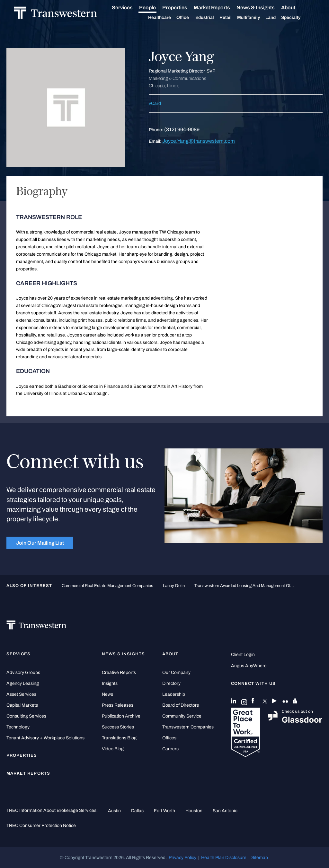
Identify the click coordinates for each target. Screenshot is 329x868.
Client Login (243, 655)
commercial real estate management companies (107, 586)
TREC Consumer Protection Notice (41, 825)
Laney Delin (174, 586)
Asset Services (21, 694)
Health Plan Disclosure (224, 857)
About (296, 8)
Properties (182, 8)
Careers (170, 749)
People (155, 8)
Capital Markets (22, 705)
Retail (233, 18)
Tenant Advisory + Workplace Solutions (45, 738)
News (107, 694)
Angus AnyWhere (249, 666)
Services (130, 8)
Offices (169, 738)
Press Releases (118, 705)
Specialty (298, 18)
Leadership (174, 694)
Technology (18, 727)
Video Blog (113, 749)
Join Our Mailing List (40, 543)
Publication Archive (121, 716)
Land (278, 17)
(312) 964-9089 (182, 129)
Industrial (212, 18)
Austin (114, 811)
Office (190, 18)
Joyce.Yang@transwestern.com (199, 141)
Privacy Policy (182, 857)
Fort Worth (164, 811)
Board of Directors (181, 705)
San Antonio (225, 811)
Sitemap (260, 857)
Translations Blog (119, 738)
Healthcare (167, 18)
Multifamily (256, 18)
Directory (171, 683)
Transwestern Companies (188, 727)
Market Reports (219, 8)
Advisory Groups (23, 672)
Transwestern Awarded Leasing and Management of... (244, 586)
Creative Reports (119, 672)
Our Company (176, 672)
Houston (194, 811)
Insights (110, 683)
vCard (155, 103)
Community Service (182, 716)
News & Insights (263, 8)
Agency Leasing (23, 683)
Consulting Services (26, 716)
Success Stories (118, 727)
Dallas (137, 811)
